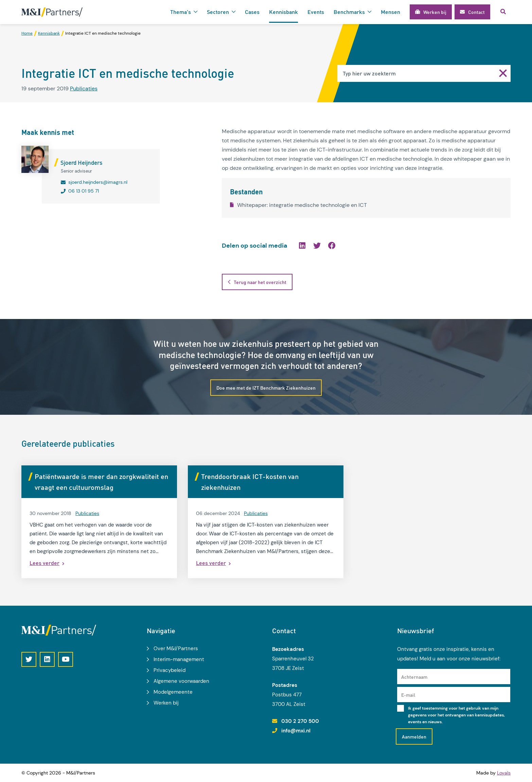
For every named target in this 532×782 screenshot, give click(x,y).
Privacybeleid (170, 670)
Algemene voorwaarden (181, 681)
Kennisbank (283, 12)
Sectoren (218, 12)
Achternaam (414, 677)
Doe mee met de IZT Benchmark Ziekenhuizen (266, 388)
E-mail (408, 695)
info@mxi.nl (296, 731)
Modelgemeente (173, 692)
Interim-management (179, 659)
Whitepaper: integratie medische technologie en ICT (298, 205)
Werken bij (166, 703)
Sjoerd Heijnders (81, 162)
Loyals (504, 773)
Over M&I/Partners (176, 648)
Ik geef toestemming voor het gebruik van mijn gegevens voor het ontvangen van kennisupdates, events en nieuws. (456, 715)
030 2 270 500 (300, 721)
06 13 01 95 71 (84, 191)
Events (316, 12)
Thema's (181, 12)
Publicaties (84, 88)
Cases (252, 12)
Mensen (391, 12)
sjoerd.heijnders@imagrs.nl (98, 182)
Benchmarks (349, 12)
